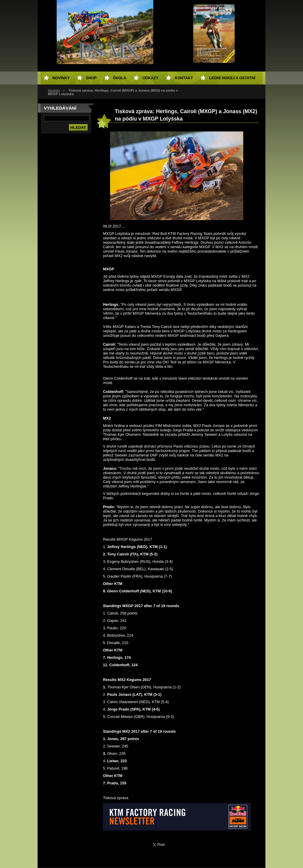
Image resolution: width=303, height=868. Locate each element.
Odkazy (150, 78)
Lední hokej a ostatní (232, 78)
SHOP (91, 78)
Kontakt (184, 78)
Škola (120, 78)
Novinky (54, 90)
